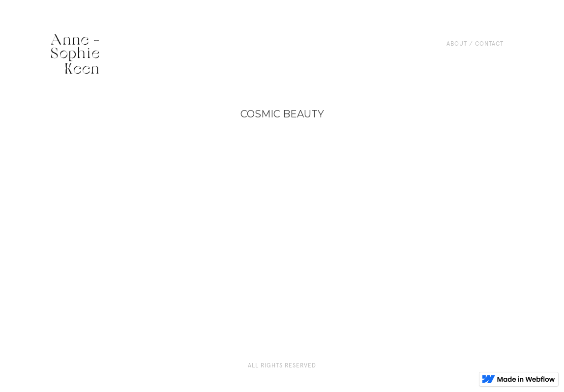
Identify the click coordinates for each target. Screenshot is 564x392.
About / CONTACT (475, 44)
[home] (75, 54)
